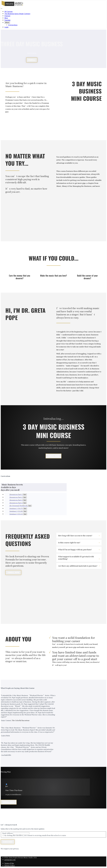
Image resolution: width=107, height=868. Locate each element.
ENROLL (32, 60)
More (7, 22)
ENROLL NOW (53, 456)
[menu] (53, 19)
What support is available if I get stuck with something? (76, 558)
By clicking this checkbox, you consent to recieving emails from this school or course (35, 835)
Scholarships (13, 25)
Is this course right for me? (69, 543)
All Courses (8, 12)
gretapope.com (10, 860)
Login (6, 27)
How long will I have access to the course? (75, 536)
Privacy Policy (10, 865)
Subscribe (8, 842)
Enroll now (9, 802)
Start (30, 506)
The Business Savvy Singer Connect (17, 14)
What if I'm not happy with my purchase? (75, 550)
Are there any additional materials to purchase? (78, 566)
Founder (8, 20)
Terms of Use (9, 863)
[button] (1, 8)
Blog (6, 18)
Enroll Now (13, 572)
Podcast (7, 16)
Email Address (7, 833)
